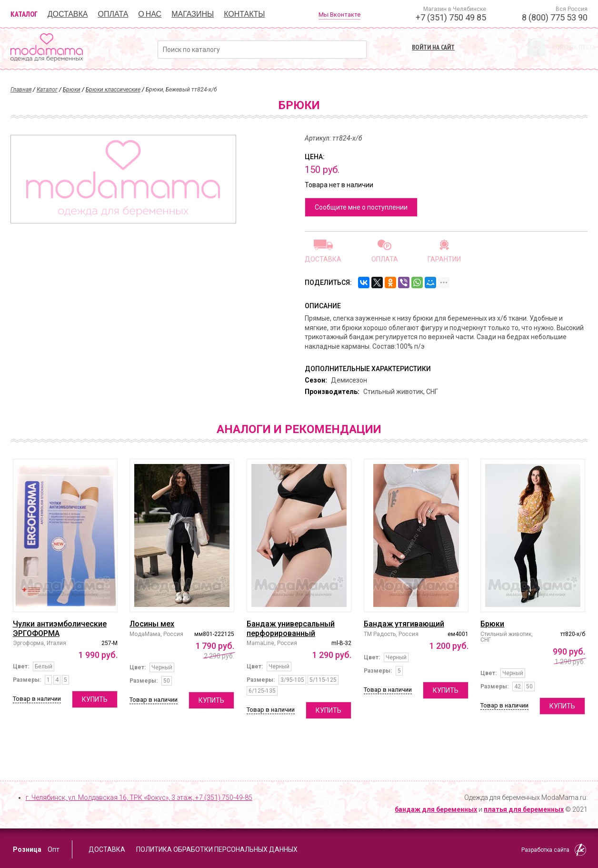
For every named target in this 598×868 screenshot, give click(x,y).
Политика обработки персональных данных (217, 849)
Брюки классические (113, 90)
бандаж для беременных (436, 809)
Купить (95, 699)
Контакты (244, 14)
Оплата (113, 14)
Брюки (72, 90)
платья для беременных (524, 809)
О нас (150, 14)
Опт (54, 849)
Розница (27, 849)
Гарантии (444, 259)
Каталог (24, 14)
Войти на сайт (433, 47)
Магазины (193, 14)
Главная (21, 90)
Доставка (68, 14)
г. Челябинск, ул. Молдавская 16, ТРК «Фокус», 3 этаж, (139, 797)
